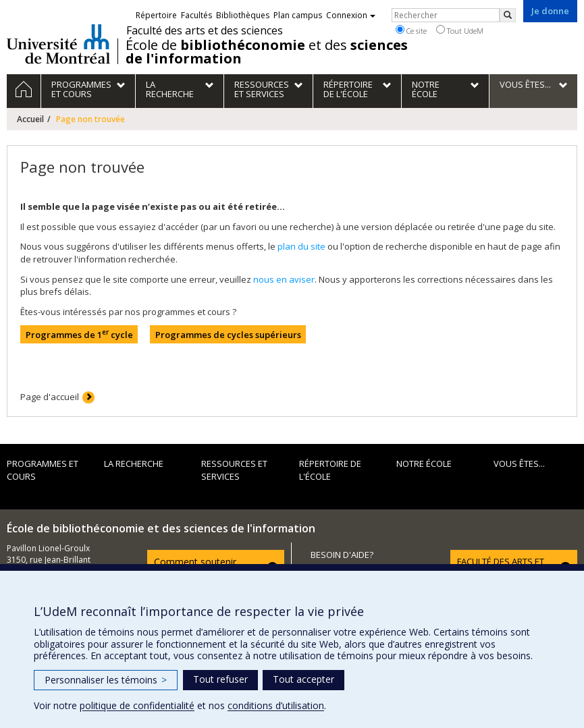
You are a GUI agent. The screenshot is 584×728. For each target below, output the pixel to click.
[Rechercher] (508, 15)
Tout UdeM (460, 30)
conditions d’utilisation (276, 705)
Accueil (30, 119)
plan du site (301, 246)
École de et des (267, 52)
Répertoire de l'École (330, 470)
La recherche (134, 464)
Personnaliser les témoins (106, 680)
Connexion (351, 15)
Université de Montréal (58, 44)
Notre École (424, 464)
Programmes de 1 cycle (79, 334)
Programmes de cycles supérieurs (228, 335)
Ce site (411, 30)
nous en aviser (284, 279)
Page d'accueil (50, 397)
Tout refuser (220, 679)
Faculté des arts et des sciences (205, 30)
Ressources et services (234, 470)
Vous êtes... (519, 464)
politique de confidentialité (137, 705)
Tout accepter (303, 679)
